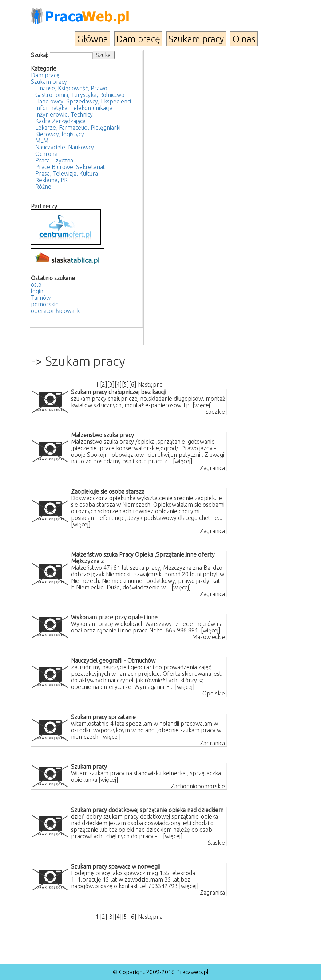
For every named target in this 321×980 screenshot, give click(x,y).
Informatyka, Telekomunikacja (74, 108)
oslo (36, 285)
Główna (92, 39)
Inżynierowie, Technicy (64, 114)
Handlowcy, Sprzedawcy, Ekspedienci (83, 101)
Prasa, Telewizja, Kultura (67, 173)
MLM (42, 141)
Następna (150, 384)
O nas (244, 39)
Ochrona (46, 154)
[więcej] (202, 405)
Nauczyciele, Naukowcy (65, 147)
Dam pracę (138, 39)
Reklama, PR (51, 180)
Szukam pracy (196, 39)
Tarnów (41, 298)
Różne (43, 187)
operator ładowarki (56, 311)
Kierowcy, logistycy (60, 134)
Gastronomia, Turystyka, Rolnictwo (80, 95)
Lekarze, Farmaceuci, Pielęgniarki (78, 128)
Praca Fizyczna (54, 160)
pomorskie (45, 304)
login (37, 291)
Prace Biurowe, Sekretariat (70, 167)
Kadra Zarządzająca (60, 121)
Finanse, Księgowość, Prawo (71, 88)
